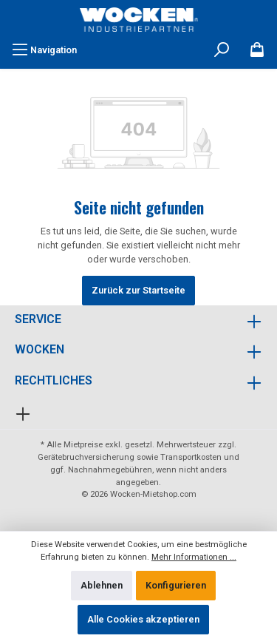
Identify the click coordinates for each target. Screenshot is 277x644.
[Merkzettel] (257, 50)
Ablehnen (102, 585)
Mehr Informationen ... (194, 557)
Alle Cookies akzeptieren (143, 619)
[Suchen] (222, 50)
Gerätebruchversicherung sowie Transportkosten (130, 457)
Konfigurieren (176, 585)
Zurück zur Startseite (138, 290)
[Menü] (44, 50)
